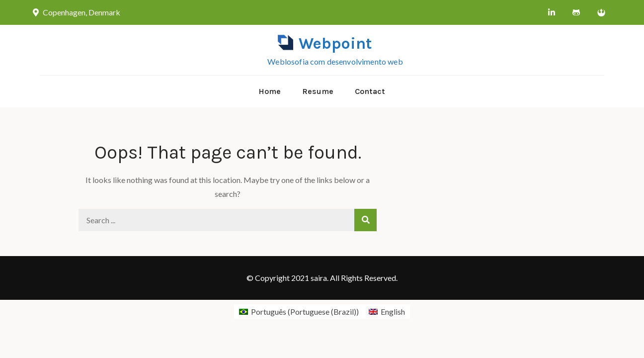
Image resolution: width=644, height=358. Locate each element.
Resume (318, 91)
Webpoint (335, 44)
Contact (370, 91)
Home (270, 91)
